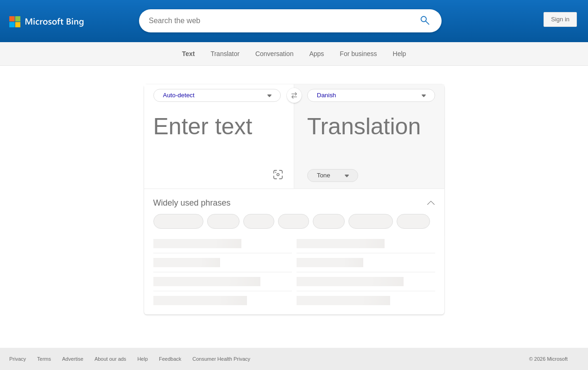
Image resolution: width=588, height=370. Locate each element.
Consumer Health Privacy (221, 359)
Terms (44, 359)
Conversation (275, 54)
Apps (316, 54)
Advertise (73, 359)
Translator (225, 54)
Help (400, 54)
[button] (278, 175)
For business (358, 54)
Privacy (18, 359)
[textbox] (215, 141)
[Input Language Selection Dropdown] (217, 95)
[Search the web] (278, 21)
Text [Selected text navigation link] (189, 54)
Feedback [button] (170, 359)
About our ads (111, 359)
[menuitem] (193, 54)
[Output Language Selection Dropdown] (371, 95)
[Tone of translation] (333, 176)
